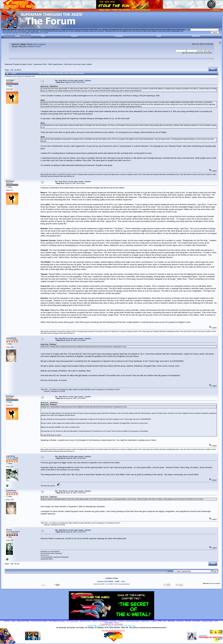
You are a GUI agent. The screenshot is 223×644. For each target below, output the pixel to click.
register (43, 44)
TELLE (9, 530)
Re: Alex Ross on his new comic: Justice (73, 81)
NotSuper (10, 80)
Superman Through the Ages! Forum (18, 64)
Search (74, 36)
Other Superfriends (55, 64)
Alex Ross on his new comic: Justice (78, 64)
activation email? (34, 46)
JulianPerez (11, 338)
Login (159, 36)
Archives (100, 582)
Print (213, 69)
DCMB (117, 582)
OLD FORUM (109, 582)
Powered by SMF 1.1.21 (101, 584)
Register (196, 36)
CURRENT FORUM (111, 578)
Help (43, 36)
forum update (44, 33)
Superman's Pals (40, 64)
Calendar (119, 36)
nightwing (10, 456)
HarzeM (218, 583)
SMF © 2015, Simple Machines (120, 584)
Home (18, 36)
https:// (78, 30)
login (35, 44)
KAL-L (123, 582)
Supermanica (45, 555)
